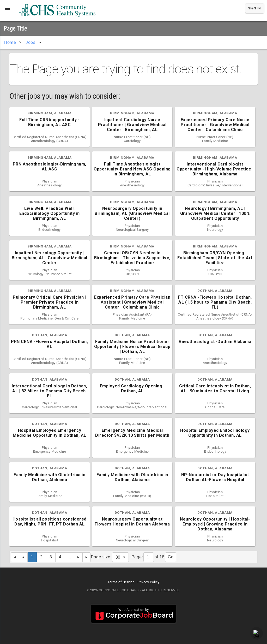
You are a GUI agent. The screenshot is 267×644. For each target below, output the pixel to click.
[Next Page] (78, 557)
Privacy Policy (148, 582)
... (69, 557)
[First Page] (15, 557)
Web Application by (133, 614)
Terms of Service (121, 582)
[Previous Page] (23, 557)
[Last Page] (87, 557)
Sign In (255, 8)
